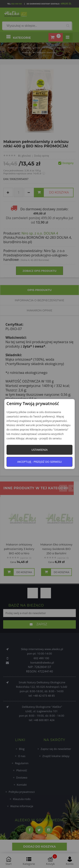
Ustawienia (39, 450)
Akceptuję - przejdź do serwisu (40, 462)
